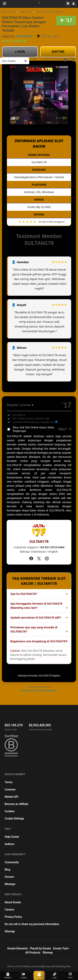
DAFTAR (58, 52)
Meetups (10, 884)
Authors (10, 844)
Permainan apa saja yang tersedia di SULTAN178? (34, 629)
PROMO (8, 975)
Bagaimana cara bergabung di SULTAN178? (39, 641)
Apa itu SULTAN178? (24, 594)
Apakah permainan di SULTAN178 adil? (36, 618)
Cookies (10, 811)
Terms (9, 782)
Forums (9, 877)
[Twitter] (39, 558)
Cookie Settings (14, 818)
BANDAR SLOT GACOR (50, 12)
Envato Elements (18, 948)
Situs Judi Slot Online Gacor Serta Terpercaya (42, 429)
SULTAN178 (8, 12)
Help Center (12, 837)
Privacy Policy (13, 917)
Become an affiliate (16, 804)
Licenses (10, 789)
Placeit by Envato (41, 948)
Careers (9, 910)
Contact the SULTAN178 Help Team (39, 691)
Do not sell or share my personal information (32, 924)
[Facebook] (31, 558)
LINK (55, 975)
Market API (12, 797)
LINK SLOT (26, 12)
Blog (7, 870)
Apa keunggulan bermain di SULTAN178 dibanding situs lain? (36, 606)
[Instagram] (47, 558)
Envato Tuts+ (61, 948)
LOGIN (20, 52)
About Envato (13, 902)
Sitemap (10, 931)
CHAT (70, 975)
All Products (33, 953)
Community (12, 862)
